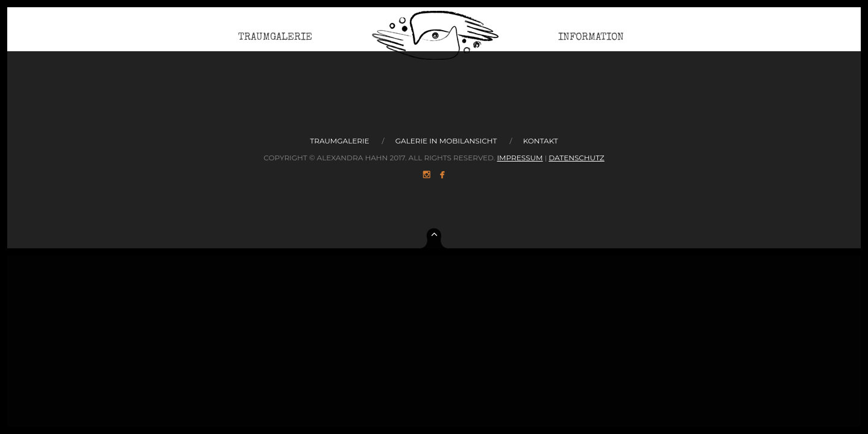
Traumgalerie (275, 45)
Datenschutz (576, 158)
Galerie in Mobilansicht (446, 141)
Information (591, 45)
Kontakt (541, 141)
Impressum (520, 158)
